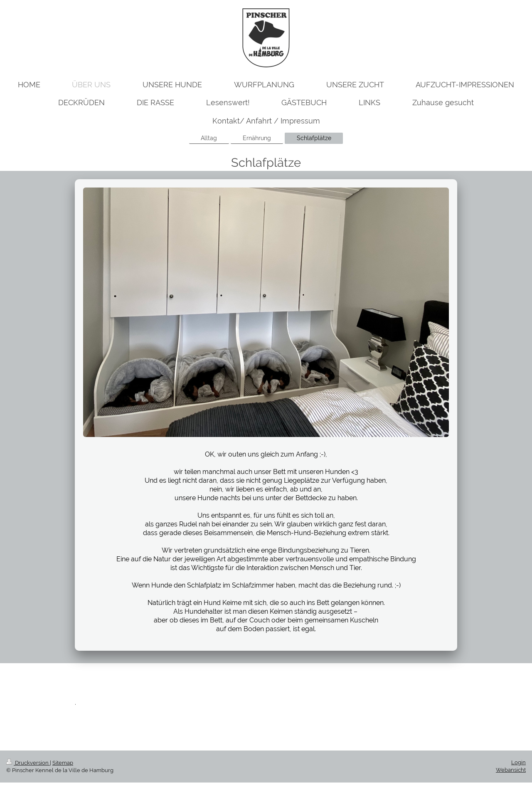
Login (518, 762)
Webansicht (511, 770)
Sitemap (63, 763)
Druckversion (28, 763)
